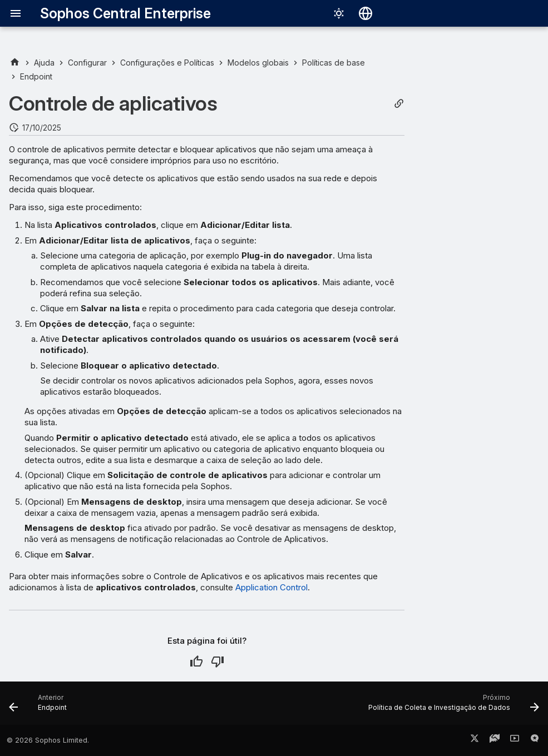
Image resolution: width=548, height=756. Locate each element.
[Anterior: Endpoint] (40, 707)
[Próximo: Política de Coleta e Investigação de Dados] (451, 707)
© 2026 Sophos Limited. (48, 740)
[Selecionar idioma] (366, 13)
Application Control (271, 587)
